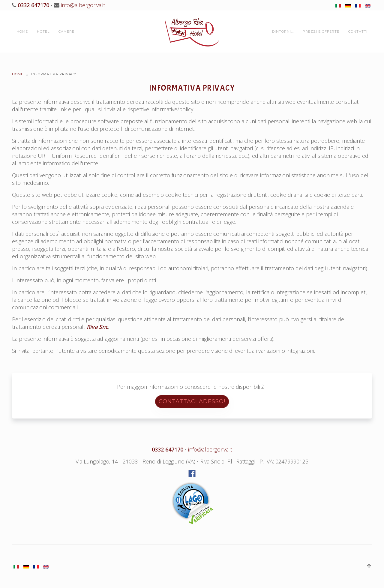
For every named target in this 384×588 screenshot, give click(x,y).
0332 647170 (33, 5)
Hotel (43, 31)
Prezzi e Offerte (321, 31)
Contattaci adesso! (192, 401)
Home (22, 31)
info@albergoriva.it (83, 5)
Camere (66, 31)
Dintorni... (283, 31)
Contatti (358, 31)
